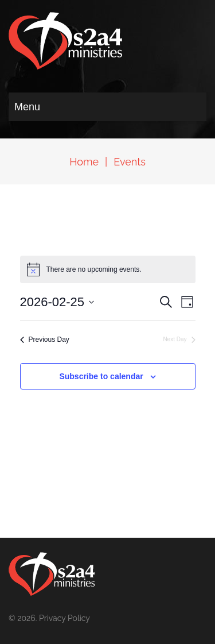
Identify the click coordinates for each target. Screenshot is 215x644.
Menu (27, 107)
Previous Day (45, 340)
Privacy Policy (64, 618)
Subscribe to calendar (101, 376)
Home (84, 162)
